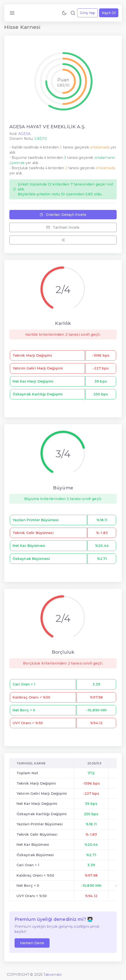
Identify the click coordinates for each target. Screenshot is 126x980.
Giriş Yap (88, 13)
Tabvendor (53, 975)
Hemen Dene (32, 943)
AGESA (25, 134)
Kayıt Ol (109, 13)
